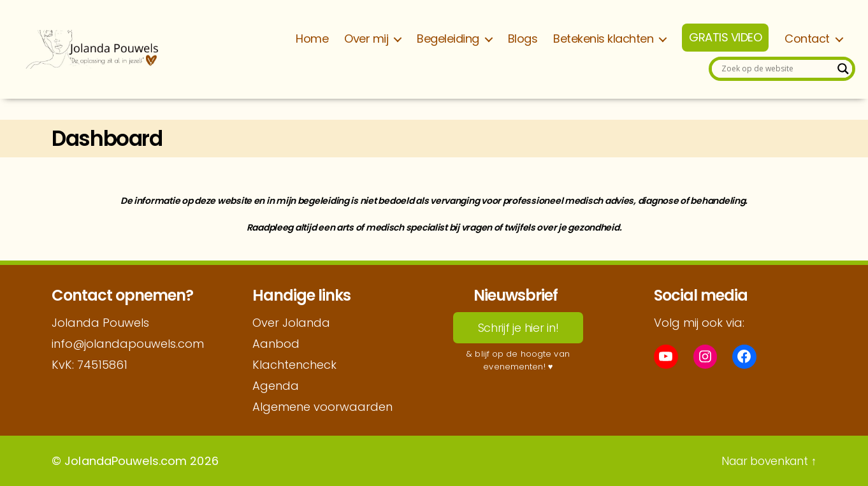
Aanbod (276, 344)
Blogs (523, 39)
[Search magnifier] (843, 69)
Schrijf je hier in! (518, 328)
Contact (807, 39)
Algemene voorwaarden (322, 407)
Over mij (366, 39)
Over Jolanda (291, 323)
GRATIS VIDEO (725, 38)
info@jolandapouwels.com (128, 344)
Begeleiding (448, 39)
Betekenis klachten (603, 39)
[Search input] (776, 69)
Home (312, 39)
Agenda (276, 386)
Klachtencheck (294, 365)
